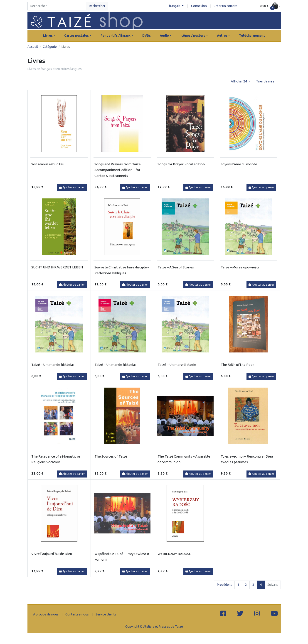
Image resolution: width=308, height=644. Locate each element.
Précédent (224, 585)
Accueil (33, 47)
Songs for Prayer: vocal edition (181, 164)
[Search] (57, 6)
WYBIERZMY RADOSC (174, 554)
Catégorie (50, 47)
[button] (270, 6)
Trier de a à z (266, 81)
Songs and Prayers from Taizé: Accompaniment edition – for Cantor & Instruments (118, 170)
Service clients (106, 614)
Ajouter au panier (72, 187)
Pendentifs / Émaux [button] (116, 36)
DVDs (147, 36)
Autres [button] (222, 36)
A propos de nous (46, 614)
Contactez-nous (77, 614)
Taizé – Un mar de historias (115, 365)
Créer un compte (225, 6)
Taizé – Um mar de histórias (53, 365)
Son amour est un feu (48, 164)
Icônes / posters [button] (193, 36)
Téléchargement (252, 36)
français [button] (175, 6)
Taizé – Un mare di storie (177, 365)
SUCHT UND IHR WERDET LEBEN (57, 267)
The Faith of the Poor (237, 365)
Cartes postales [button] (76, 36)
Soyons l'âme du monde (239, 164)
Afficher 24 (239, 81)
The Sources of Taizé (111, 456)
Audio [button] (164, 36)
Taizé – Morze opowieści (240, 267)
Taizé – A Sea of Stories (176, 267)
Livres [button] (48, 36)
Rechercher (97, 6)
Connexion (199, 6)
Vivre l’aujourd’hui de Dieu (52, 554)
